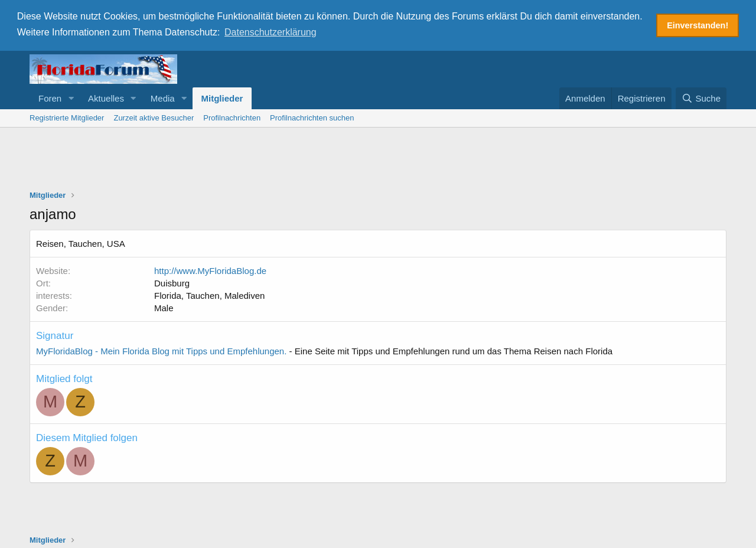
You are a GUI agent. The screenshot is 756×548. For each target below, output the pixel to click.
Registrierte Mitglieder (67, 117)
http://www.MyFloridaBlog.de (210, 270)
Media (163, 98)
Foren (50, 98)
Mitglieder (222, 98)
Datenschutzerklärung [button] (271, 32)
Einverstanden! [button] (698, 25)
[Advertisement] (378, 159)
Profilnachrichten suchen (312, 117)
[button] (71, 98)
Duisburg (172, 283)
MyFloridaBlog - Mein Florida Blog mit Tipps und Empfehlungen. (161, 350)
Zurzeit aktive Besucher (154, 117)
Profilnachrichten (232, 117)
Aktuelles (106, 98)
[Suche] (701, 98)
